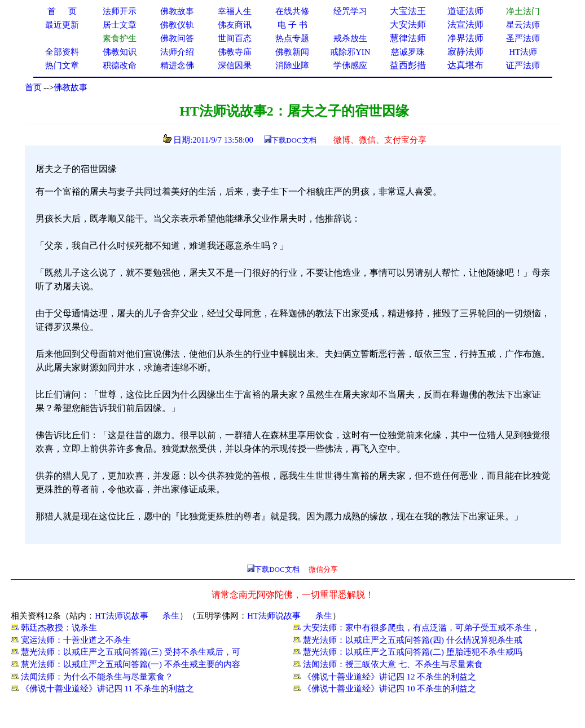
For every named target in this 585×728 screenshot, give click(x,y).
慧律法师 (408, 38)
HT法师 (524, 52)
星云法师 (523, 25)
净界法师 (465, 38)
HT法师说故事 (122, 616)
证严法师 (523, 65)
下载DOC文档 (294, 140)
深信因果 (235, 65)
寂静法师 (465, 52)
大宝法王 (408, 11)
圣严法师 (523, 38)
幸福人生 (235, 11)
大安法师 (408, 25)
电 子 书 (292, 25)
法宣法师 (465, 25)
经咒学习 (350, 11)
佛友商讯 (235, 25)
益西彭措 (408, 65)
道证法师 (465, 11)
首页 (33, 87)
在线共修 (292, 11)
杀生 (171, 616)
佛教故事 (71, 87)
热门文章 (62, 65)
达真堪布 (465, 65)
